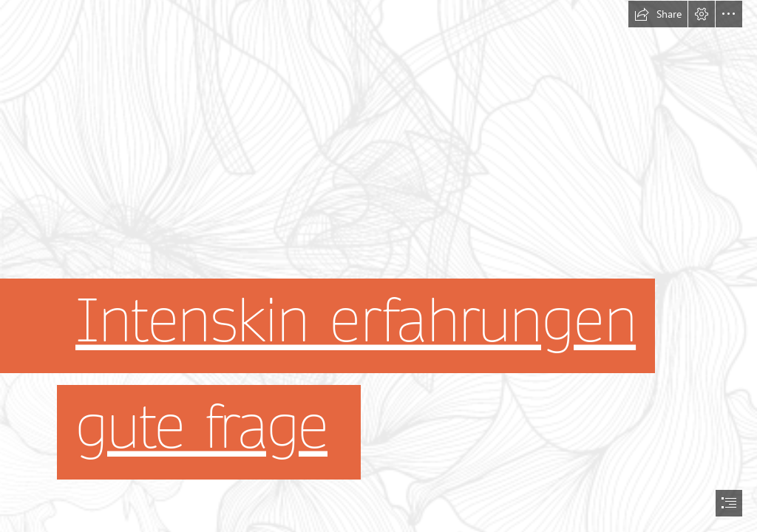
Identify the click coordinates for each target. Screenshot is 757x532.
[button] (658, 14)
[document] (378, 266)
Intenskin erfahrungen (356, 320)
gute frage (201, 427)
